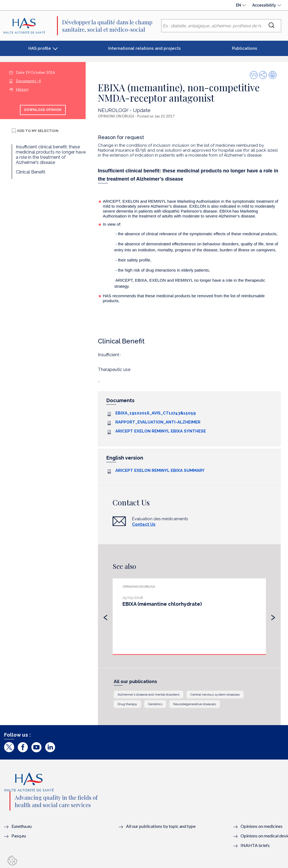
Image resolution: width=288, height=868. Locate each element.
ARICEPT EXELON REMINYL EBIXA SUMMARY (160, 470)
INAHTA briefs (255, 845)
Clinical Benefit (31, 172)
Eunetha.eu (22, 826)
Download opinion (43, 110)
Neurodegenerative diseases (195, 704)
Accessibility (264, 5)
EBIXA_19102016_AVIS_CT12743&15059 (156, 413)
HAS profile (40, 48)
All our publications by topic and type (161, 826)
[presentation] (106, 616)
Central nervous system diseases (215, 695)
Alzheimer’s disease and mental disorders (148, 695)
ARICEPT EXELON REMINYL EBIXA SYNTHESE (161, 431)
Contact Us (144, 524)
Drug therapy (127, 704)
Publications (245, 48)
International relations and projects (145, 48)
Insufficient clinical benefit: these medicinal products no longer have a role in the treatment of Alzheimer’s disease (51, 155)
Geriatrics (155, 704)
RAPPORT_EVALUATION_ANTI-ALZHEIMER (158, 422)
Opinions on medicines (262, 826)
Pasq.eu (19, 836)
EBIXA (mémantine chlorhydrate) (162, 604)
